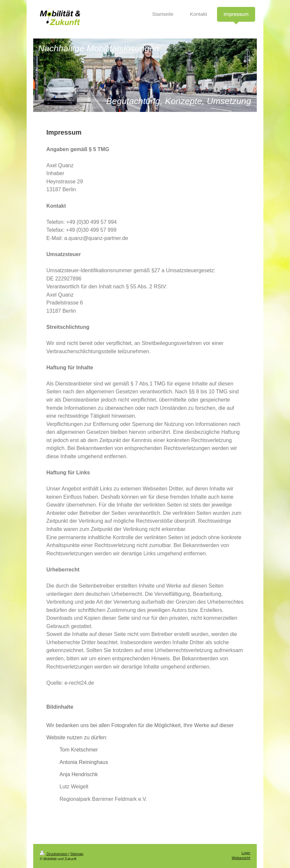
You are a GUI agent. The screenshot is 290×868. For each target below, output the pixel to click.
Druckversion (54, 854)
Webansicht (241, 858)
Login (246, 853)
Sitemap (77, 854)
